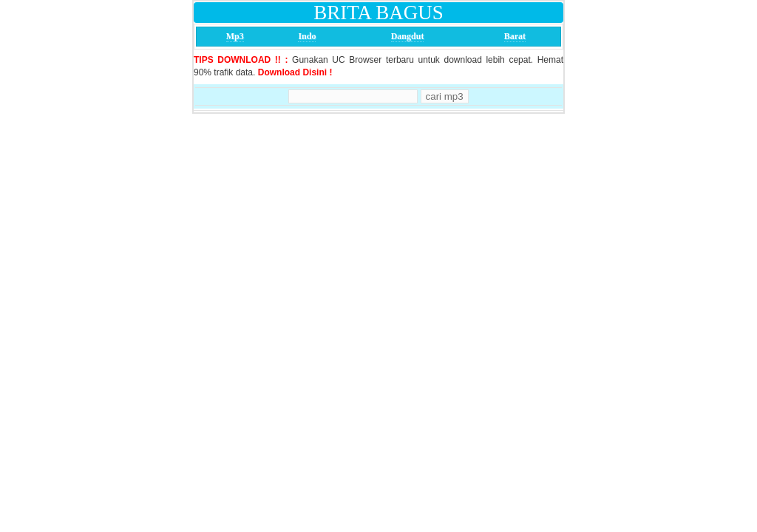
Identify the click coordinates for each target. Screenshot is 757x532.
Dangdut (408, 36)
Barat (515, 36)
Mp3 (235, 36)
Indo (307, 36)
